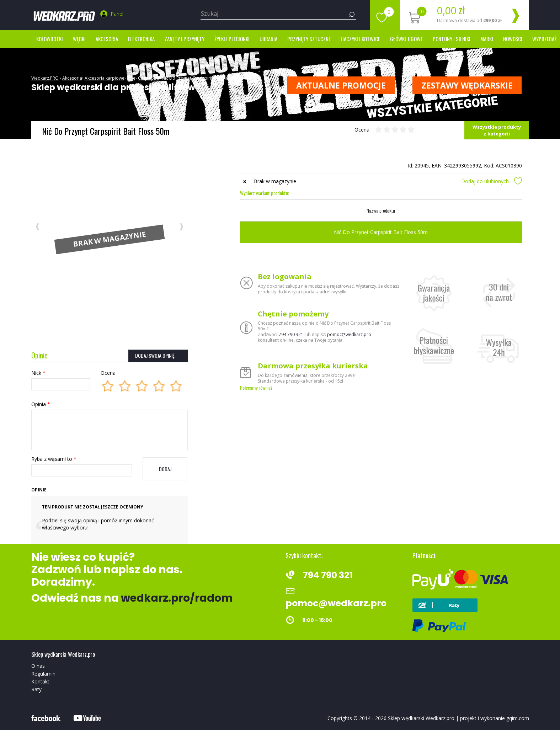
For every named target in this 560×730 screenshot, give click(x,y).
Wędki (79, 39)
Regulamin (43, 674)
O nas (38, 666)
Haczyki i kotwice (360, 39)
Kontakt (40, 681)
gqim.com (518, 718)
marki (487, 39)
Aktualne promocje (341, 85)
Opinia (41, 404)
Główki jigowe (406, 39)
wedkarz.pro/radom (177, 598)
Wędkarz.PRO (45, 78)
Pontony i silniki (452, 39)
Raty (36, 689)
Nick (38, 373)
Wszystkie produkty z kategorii (497, 130)
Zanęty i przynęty (185, 39)
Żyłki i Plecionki (232, 39)
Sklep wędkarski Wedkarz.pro (421, 718)
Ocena (108, 373)
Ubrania (268, 39)
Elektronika (141, 39)
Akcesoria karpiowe (105, 78)
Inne (131, 78)
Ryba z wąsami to (54, 459)
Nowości (513, 39)
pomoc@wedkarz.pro (349, 334)
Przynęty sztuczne (309, 39)
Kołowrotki (50, 39)
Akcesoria (107, 39)
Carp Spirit (149, 78)
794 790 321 (291, 334)
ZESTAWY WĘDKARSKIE (467, 85)
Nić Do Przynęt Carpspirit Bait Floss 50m (202, 78)
